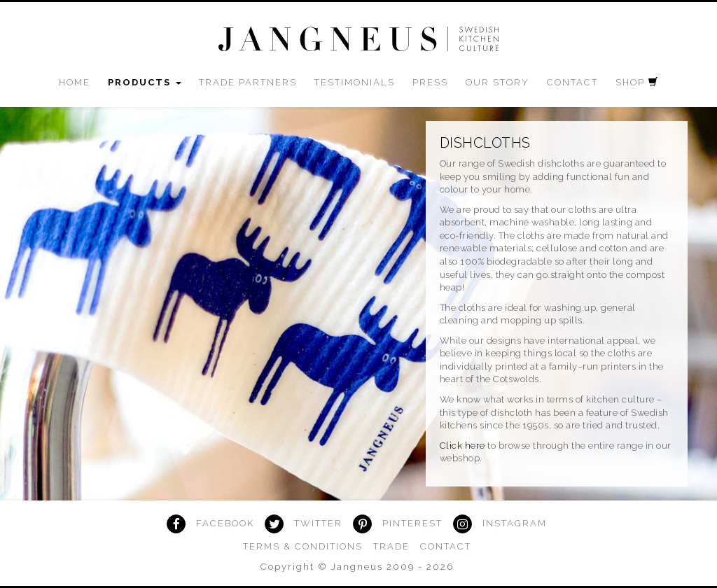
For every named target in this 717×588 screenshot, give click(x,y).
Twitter (318, 523)
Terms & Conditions (303, 546)
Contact (446, 546)
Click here (462, 446)
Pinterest (412, 523)
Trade (391, 546)
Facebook (225, 523)
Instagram (515, 523)
